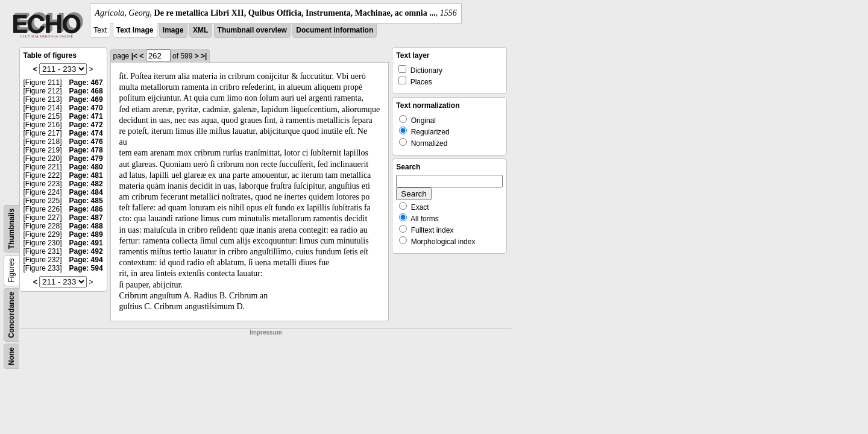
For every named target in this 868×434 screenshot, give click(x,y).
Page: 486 (86, 209)
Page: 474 (86, 133)
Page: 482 (86, 184)
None (11, 356)
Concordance (11, 315)
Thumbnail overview (252, 30)
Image (173, 30)
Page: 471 (86, 116)
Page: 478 (86, 150)
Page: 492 (86, 251)
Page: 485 (86, 201)
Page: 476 (86, 142)
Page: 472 (86, 125)
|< (134, 56)
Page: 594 (86, 268)
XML (200, 30)
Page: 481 (86, 175)
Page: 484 (86, 192)
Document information (335, 30)
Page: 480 (86, 167)
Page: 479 (86, 159)
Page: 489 (86, 234)
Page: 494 (86, 260)
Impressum (266, 332)
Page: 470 (86, 108)
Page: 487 (86, 218)
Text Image (135, 30)
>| (204, 56)
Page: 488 (86, 226)
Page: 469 (86, 99)
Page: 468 (86, 91)
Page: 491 (86, 243)
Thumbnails (11, 229)
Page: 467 (86, 83)
